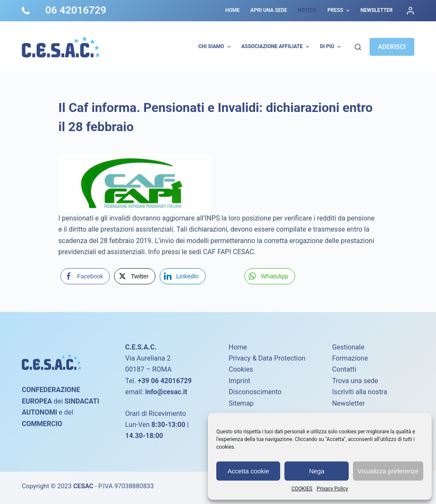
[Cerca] (358, 47)
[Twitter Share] (135, 276)
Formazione (350, 358)
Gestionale (348, 347)
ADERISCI (392, 47)
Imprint (240, 381)
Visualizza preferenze (388, 471)
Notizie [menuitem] (307, 10)
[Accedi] (410, 11)
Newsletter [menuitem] (376, 10)
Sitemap (241, 403)
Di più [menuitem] (331, 47)
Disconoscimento (255, 392)
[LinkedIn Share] (183, 276)
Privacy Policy (333, 489)
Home (238, 347)
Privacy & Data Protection (267, 358)
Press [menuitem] (340, 11)
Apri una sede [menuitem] (269, 10)
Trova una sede (355, 381)
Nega (317, 471)
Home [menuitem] (232, 10)
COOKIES (302, 489)
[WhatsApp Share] (270, 276)
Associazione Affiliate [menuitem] (277, 47)
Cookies (241, 369)
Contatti (344, 369)
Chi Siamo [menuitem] (216, 47)
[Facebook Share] (85, 276)
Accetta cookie (248, 471)
